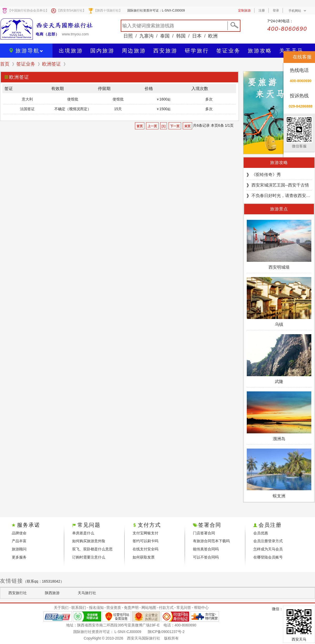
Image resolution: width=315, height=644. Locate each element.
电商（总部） (48, 34)
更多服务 (19, 557)
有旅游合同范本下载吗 (211, 541)
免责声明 (131, 608)
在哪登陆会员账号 (268, 557)
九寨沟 (146, 36)
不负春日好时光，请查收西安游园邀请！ (282, 196)
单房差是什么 (83, 533)
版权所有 (171, 638)
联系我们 (79, 608)
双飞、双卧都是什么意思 (92, 549)
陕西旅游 (52, 593)
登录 (276, 10)
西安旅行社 (18, 593)
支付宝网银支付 (145, 533)
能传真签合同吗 (206, 549)
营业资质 (114, 608)
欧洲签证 (51, 64)
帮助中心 (201, 608)
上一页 (152, 126)
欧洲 (213, 36)
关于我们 (61, 608)
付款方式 (166, 608)
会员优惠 (261, 533)
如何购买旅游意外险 (89, 541)
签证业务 (26, 64)
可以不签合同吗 (206, 557)
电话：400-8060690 (180, 625)
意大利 (27, 99)
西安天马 (299, 639)
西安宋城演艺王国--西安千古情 (280, 185)
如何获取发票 (144, 557)
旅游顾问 (19, 549)
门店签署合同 (204, 533)
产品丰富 (19, 541)
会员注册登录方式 (268, 541)
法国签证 (27, 109)
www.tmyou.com (75, 34)
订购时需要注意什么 (89, 557)
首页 (5, 64)
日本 (197, 36)
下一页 (175, 126)
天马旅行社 (87, 593)
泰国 (165, 36)
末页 (187, 126)
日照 (128, 36)
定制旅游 (244, 10)
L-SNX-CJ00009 (128, 632)
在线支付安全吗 (145, 549)
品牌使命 (19, 533)
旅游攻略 (279, 163)
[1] (164, 126)
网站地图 (149, 608)
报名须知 (96, 608)
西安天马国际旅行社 (144, 638)
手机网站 (297, 11)
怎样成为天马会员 (268, 549)
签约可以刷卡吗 (145, 541)
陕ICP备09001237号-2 (166, 632)
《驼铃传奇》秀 (266, 175)
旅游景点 (279, 209)
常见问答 (184, 608)
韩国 (181, 36)
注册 (262, 10)
